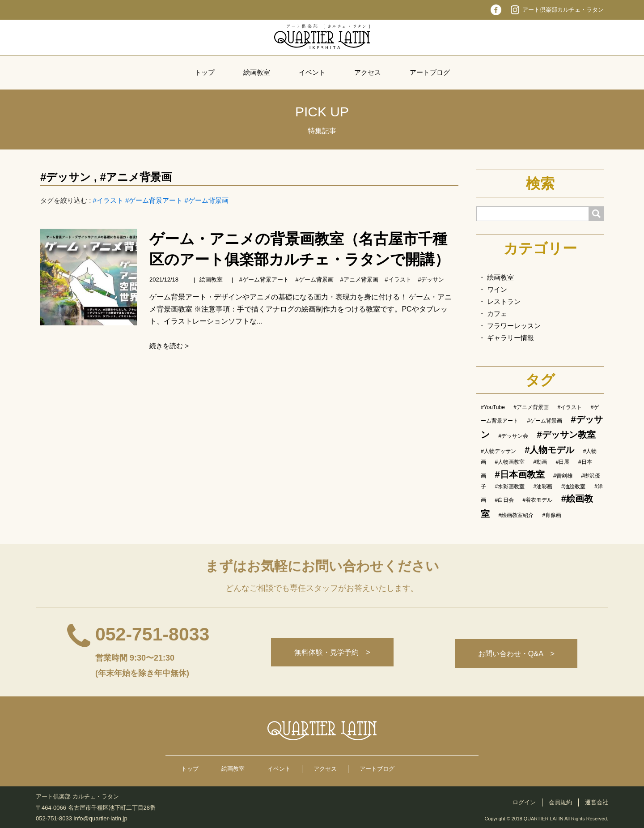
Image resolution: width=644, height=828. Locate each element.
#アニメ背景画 (136, 177)
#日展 (563, 462)
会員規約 (560, 802)
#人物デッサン (498, 451)
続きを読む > (169, 346)
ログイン (524, 802)
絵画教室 (257, 72)
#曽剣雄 (563, 476)
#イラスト (108, 200)
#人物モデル (549, 450)
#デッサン (66, 177)
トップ (205, 72)
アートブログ (430, 72)
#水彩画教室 (510, 487)
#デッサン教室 (566, 435)
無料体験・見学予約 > (328, 653)
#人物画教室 (510, 462)
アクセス (368, 72)
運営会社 (597, 802)
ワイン (497, 289)
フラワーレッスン (514, 326)
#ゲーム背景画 (207, 200)
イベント (312, 72)
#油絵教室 (574, 487)
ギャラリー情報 (511, 338)
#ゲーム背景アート (154, 200)
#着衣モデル (538, 500)
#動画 (540, 462)
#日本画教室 (519, 474)
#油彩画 (543, 487)
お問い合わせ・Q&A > (515, 653)
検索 (540, 184)
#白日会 (504, 500)
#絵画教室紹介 (516, 515)
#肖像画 (552, 515)
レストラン (504, 301)
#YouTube (493, 407)
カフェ (497, 314)
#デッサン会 (513, 436)
